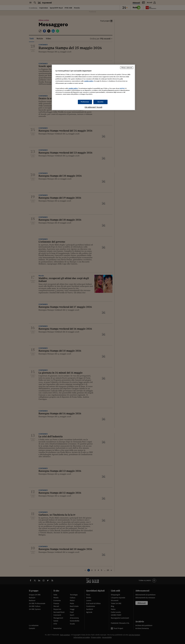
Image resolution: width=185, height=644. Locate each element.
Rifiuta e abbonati (127, 68)
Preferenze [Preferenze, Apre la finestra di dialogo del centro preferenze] (85, 102)
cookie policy (89, 81)
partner (122, 88)
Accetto (100, 102)
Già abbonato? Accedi (93, 107)
